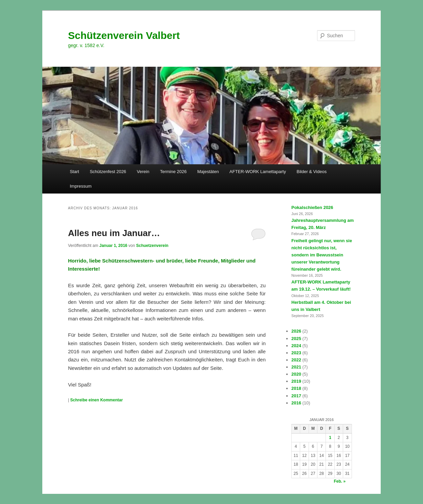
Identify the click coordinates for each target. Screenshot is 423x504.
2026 (296, 331)
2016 (296, 403)
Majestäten (208, 172)
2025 (296, 339)
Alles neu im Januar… (114, 233)
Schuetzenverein (152, 246)
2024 (296, 346)
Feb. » (340, 481)
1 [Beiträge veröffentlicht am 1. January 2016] (330, 438)
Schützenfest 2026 (108, 172)
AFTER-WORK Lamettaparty (258, 172)
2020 (296, 374)
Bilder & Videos (311, 172)
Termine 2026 (173, 172)
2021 (296, 367)
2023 (296, 353)
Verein (143, 172)
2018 (296, 388)
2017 (296, 396)
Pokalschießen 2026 (312, 207)
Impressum (81, 186)
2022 (296, 360)
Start (74, 172)
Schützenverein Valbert (124, 35)
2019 (296, 381)
